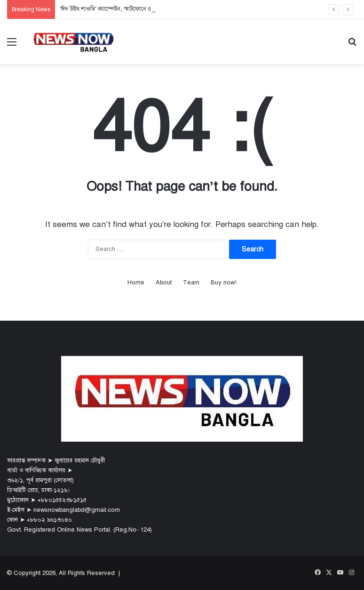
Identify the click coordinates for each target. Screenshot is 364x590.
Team (191, 283)
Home (136, 283)
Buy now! (224, 283)
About (164, 283)
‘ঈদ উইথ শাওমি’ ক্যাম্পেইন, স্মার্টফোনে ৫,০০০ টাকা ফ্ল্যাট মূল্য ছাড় (134, 9)
